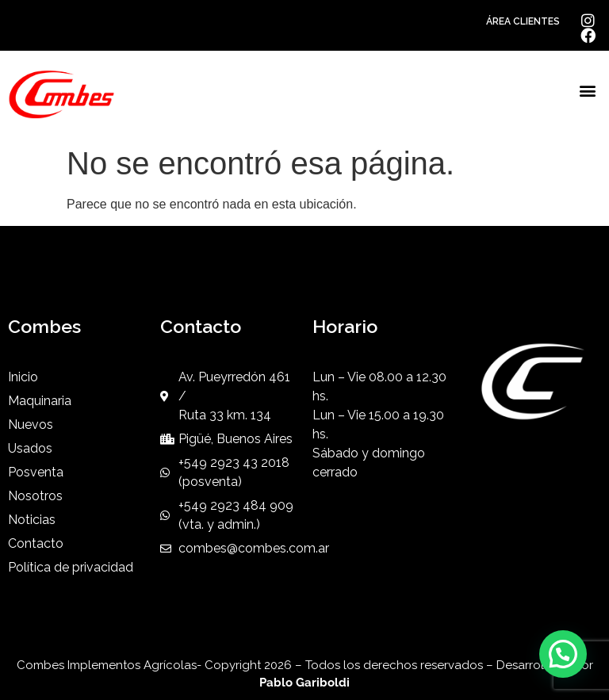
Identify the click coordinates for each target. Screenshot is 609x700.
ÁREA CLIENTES (523, 21)
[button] (588, 91)
